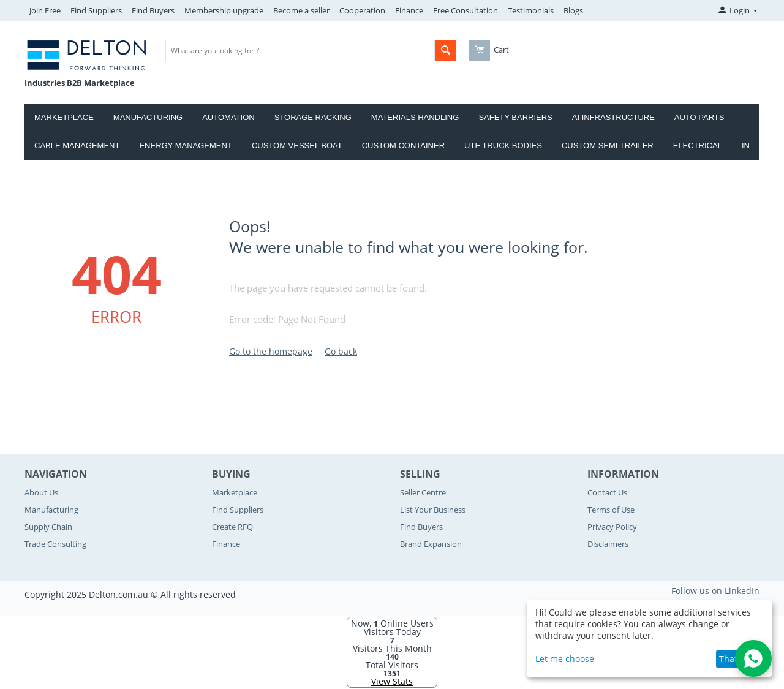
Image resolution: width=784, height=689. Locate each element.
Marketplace (64, 117)
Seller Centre (423, 492)
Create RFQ (232, 527)
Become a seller (301, 10)
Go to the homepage (271, 351)
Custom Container (403, 145)
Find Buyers (153, 10)
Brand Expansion (431, 544)
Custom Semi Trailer (608, 145)
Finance (409, 10)
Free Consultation (466, 10)
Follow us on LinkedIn (715, 591)
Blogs (573, 10)
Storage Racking (313, 117)
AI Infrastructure (613, 117)
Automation (228, 117)
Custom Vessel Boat (297, 145)
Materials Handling (415, 117)
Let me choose (565, 659)
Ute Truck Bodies (503, 145)
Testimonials (531, 10)
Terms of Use (611, 510)
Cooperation (362, 10)
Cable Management (77, 145)
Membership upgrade (224, 10)
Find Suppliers (96, 10)
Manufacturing (148, 117)
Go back (341, 351)
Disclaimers (608, 544)
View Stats (392, 681)
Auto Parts (699, 117)
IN (746, 145)
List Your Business (433, 510)
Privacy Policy (612, 527)
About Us (41, 492)
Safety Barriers (515, 117)
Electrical (698, 145)
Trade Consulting (55, 544)
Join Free (45, 10)
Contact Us (607, 492)
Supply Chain (48, 527)
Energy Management (185, 145)
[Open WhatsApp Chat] (753, 658)
